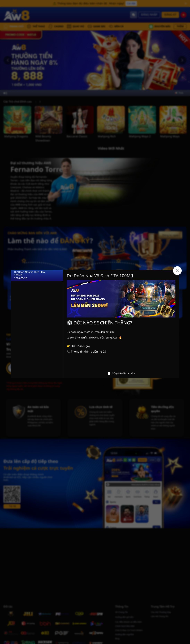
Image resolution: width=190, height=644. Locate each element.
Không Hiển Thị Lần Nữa (123, 373)
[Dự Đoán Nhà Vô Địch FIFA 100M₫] (37, 275)
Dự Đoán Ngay (81, 346)
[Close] (177, 271)
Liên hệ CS (99, 352)
